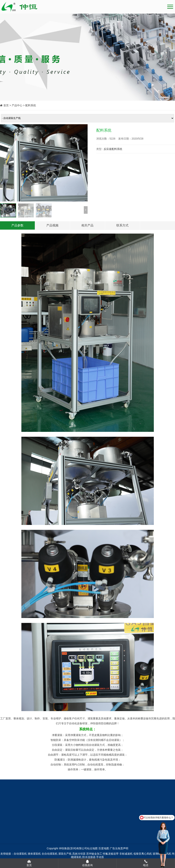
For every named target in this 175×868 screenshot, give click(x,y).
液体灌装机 (34, 854)
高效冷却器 (79, 854)
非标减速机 (126, 854)
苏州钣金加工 (94, 854)
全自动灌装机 (50, 854)
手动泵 (100, 857)
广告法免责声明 (119, 848)
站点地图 (92, 848)
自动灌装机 (20, 854)
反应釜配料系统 (113, 149)
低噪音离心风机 (143, 854)
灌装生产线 (65, 854)
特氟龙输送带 (111, 854)
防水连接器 (89, 857)
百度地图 (104, 848)
